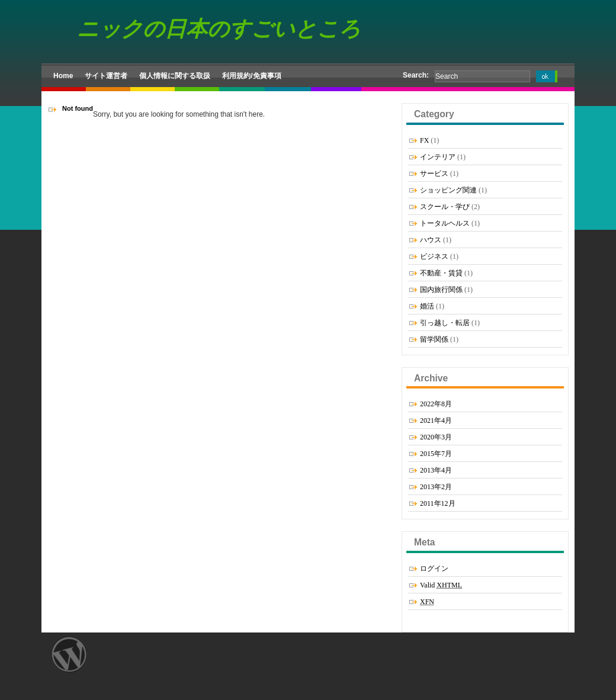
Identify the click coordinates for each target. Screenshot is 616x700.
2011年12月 (438, 503)
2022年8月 (436, 404)
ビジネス (434, 256)
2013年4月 (436, 470)
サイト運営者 (106, 76)
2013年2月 (436, 487)
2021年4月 (436, 420)
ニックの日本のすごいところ (219, 29)
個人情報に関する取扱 (175, 76)
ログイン (434, 569)
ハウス (431, 240)
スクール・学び (445, 207)
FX (424, 140)
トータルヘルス (445, 223)
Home (63, 76)
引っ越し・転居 (445, 323)
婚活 (427, 306)
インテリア (438, 157)
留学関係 (434, 339)
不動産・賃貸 (441, 273)
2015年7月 (436, 454)
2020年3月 (436, 437)
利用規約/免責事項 (251, 76)
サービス (434, 174)
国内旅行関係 (441, 290)
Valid (441, 585)
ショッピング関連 (448, 190)
